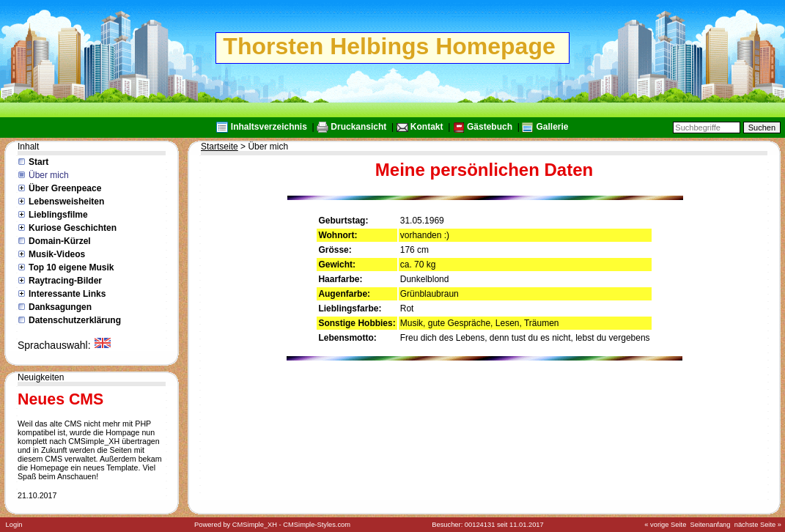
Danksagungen (60, 307)
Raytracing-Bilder (65, 281)
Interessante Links (67, 294)
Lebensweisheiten (66, 202)
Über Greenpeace (65, 188)
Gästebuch (490, 127)
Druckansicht (358, 127)
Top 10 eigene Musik (71, 267)
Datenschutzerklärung (75, 320)
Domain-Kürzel (60, 241)
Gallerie (552, 127)
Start (38, 162)
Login (14, 525)
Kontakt (427, 127)
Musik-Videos (57, 254)
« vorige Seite (665, 525)
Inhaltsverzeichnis (269, 127)
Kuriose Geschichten (73, 228)
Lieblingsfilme (58, 215)
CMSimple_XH (255, 525)
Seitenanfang (711, 525)
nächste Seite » (758, 525)
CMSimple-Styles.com (317, 525)
